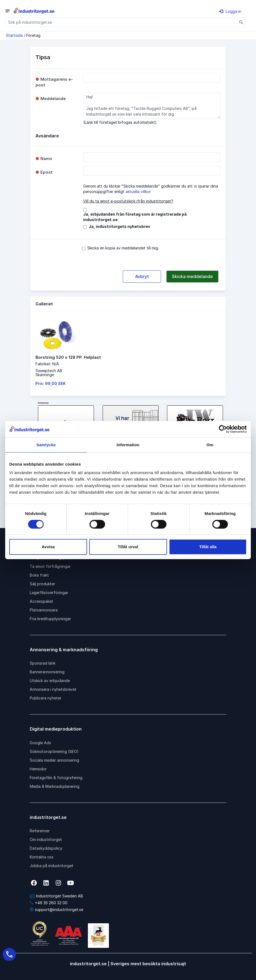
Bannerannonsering (47, 672)
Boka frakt (39, 575)
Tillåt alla (208, 547)
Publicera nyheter (46, 698)
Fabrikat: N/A (47, 364)
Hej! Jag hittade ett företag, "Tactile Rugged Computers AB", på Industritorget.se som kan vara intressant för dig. (152, 105)
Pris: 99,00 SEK (51, 383)
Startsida (14, 35)
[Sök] (241, 22)
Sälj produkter (42, 584)
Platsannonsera (44, 610)
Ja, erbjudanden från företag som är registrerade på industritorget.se (135, 217)
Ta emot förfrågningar (50, 566)
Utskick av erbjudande (50, 681)
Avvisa (48, 547)
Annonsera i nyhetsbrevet (53, 689)
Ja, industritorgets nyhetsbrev (119, 226)
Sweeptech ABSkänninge (49, 373)
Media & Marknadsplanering (55, 786)
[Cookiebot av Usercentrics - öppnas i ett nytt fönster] (223, 429)
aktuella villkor (138, 192)
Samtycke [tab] (46, 445)
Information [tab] (128, 445)
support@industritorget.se (56, 910)
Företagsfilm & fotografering (56, 778)
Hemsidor (38, 769)
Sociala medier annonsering (54, 760)
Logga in (230, 11)
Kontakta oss (42, 857)
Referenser (40, 831)
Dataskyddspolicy (46, 848)
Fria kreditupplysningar (50, 619)
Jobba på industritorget (52, 866)
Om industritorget (46, 839)
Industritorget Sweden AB (56, 896)
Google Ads (40, 743)
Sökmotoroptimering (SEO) (54, 751)
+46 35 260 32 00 (49, 903)
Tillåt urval (128, 547)
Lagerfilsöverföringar (49, 592)
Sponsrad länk (43, 663)
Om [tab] (210, 445)
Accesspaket (41, 601)
